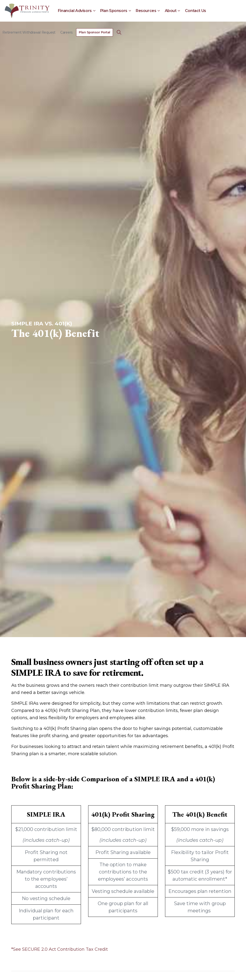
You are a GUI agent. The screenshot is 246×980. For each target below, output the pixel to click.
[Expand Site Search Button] (119, 32)
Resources (146, 11)
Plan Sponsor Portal (95, 32)
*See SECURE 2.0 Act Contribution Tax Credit (60, 949)
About (171, 11)
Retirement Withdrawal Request (29, 32)
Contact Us (196, 11)
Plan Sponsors (114, 11)
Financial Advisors (75, 11)
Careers (66, 32)
